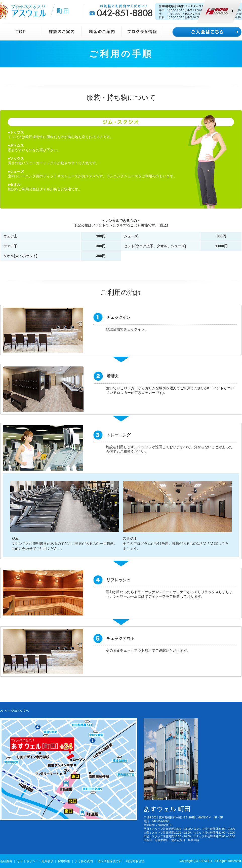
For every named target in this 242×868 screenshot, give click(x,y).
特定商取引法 (135, 861)
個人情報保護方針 (110, 861)
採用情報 (64, 861)
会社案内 (6, 861)
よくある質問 (84, 861)
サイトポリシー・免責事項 (35, 861)
